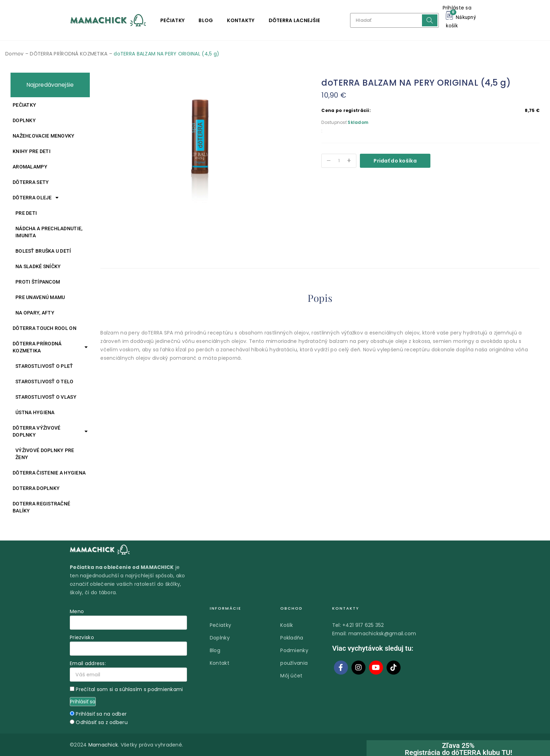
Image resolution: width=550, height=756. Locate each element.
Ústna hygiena (35, 412)
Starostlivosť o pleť (44, 366)
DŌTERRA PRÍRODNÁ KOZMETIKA (69, 54)
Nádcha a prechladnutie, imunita (49, 232)
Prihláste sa (457, 8)
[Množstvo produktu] (339, 161)
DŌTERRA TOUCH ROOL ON (45, 328)
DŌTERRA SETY (31, 182)
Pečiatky (172, 20)
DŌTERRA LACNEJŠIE (294, 20)
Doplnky (24, 120)
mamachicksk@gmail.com (382, 634)
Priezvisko (82, 637)
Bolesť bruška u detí (43, 251)
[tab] (320, 299)
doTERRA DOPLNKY (36, 488)
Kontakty (241, 20)
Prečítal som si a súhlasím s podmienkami (129, 689)
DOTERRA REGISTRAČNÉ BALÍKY (41, 507)
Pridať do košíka (395, 161)
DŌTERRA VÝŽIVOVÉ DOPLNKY (50, 431)
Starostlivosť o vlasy (46, 397)
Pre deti (26, 213)
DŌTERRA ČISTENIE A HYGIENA (49, 473)
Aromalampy (30, 167)
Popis (320, 298)
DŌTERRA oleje (36, 198)
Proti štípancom (38, 282)
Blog (206, 20)
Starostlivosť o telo (45, 382)
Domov (14, 54)
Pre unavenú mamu (40, 297)
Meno (77, 611)
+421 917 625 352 (363, 625)
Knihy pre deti (32, 151)
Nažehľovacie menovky (44, 136)
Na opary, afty (35, 313)
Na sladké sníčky (38, 266)
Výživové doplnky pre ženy (45, 454)
